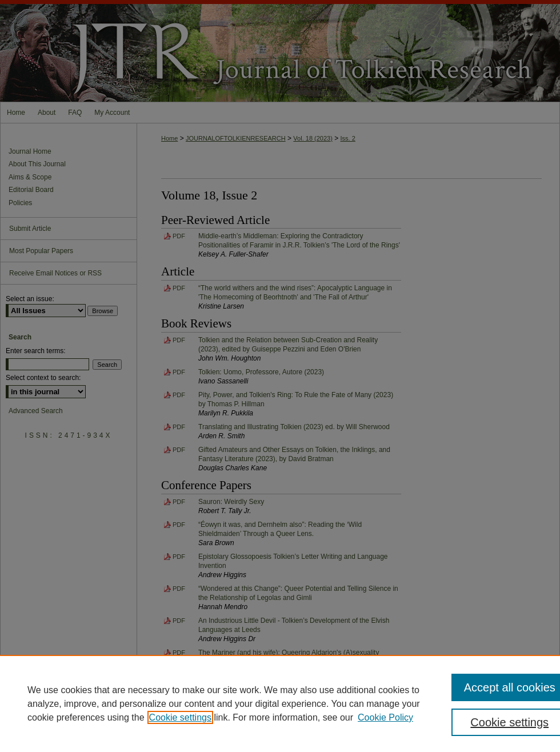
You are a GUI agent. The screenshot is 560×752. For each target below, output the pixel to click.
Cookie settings (180, 717)
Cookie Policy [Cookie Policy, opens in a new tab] (385, 717)
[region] (280, 703)
